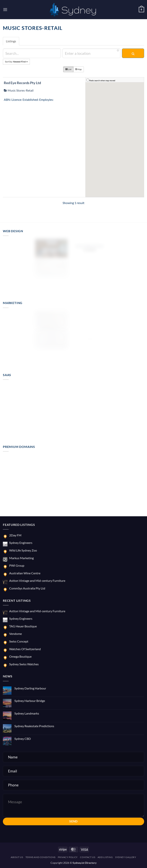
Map (79, 69)
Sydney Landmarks (27, 713)
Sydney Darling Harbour (30, 688)
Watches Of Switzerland (25, 649)
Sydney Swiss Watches (24, 664)
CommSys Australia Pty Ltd (27, 588)
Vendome (16, 634)
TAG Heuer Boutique (23, 626)
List (68, 69)
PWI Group (17, 565)
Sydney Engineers (21, 543)
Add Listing (105, 857)
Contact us (88, 857)
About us (17, 857)
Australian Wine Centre (25, 573)
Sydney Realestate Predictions (34, 726)
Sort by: (16, 62)
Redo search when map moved (102, 80)
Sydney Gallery (126, 857)
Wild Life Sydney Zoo (23, 550)
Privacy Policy (68, 857)
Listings (11, 41)
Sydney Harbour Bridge (30, 701)
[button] (5, 9)
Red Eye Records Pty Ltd (22, 83)
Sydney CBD (23, 739)
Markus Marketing (21, 558)
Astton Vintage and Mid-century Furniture (37, 581)
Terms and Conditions (40, 857)
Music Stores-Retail (19, 90)
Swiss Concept (19, 641)
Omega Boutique (20, 656)
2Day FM (15, 535)
